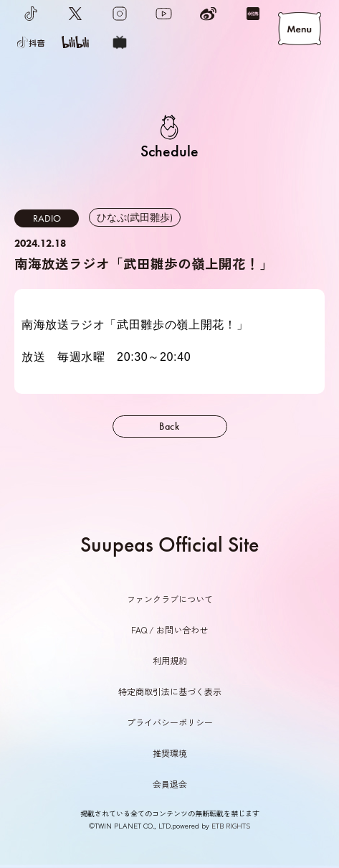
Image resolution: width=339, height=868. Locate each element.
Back (169, 426)
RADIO (47, 218)
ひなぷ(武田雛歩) (135, 217)
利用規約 (170, 660)
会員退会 (170, 784)
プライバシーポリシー (170, 722)
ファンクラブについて (170, 599)
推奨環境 (170, 753)
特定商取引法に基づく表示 (170, 691)
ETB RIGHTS (231, 825)
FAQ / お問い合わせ (169, 629)
